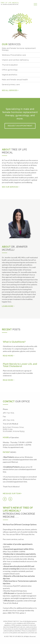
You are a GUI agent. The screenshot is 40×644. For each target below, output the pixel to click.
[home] (10, 4)
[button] (36, 5)
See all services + (10, 90)
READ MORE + (9, 356)
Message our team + (12, 493)
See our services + (11, 187)
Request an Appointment (20, 126)
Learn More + (8, 306)
